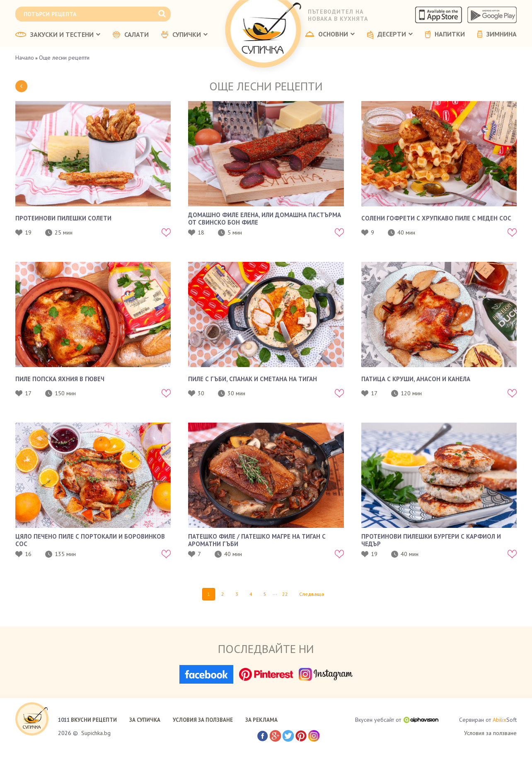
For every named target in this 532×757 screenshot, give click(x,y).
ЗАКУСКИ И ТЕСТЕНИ (58, 35)
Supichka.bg (96, 733)
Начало (25, 58)
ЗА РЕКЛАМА (261, 720)
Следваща (312, 594)
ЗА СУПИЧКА (145, 720)
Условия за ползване (490, 733)
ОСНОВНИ (330, 34)
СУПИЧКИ (184, 35)
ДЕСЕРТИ (390, 35)
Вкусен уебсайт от (397, 720)
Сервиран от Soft (488, 720)
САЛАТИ (131, 35)
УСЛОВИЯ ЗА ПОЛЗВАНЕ (203, 720)
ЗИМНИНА (497, 34)
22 (285, 594)
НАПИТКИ (445, 34)
